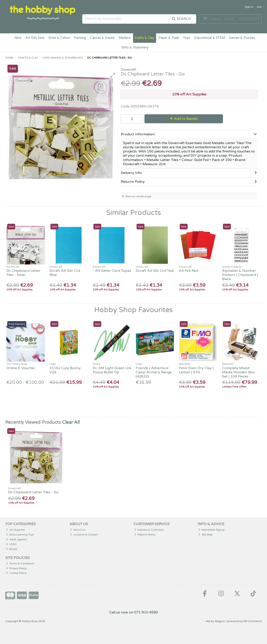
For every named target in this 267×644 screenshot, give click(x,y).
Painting (80, 38)
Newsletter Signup (212, 530)
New (18, 38)
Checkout (249, 19)
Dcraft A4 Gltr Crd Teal (155, 271)
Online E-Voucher (21, 368)
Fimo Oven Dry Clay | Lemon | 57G (196, 370)
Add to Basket (184, 119)
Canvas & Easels (102, 38)
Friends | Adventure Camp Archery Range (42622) (154, 372)
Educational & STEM (210, 38)
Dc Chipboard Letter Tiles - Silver (23, 273)
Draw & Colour (59, 38)
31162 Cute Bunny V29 (65, 370)
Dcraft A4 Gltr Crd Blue (65, 273)
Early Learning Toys (20, 535)
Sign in (249, 7)
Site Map (206, 535)
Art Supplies (15, 530)
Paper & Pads (169, 38)
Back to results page (138, 196)
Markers (125, 38)
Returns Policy (145, 535)
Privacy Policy (16, 568)
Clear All (71, 422)
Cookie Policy (16, 573)
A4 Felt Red (189, 271)
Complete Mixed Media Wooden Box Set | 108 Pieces (238, 372)
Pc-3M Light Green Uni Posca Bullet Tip (112, 370)
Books (12, 549)
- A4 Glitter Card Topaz (112, 271)
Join (259, 7)
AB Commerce (252, 621)
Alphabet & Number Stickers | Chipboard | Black (240, 275)
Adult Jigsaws (17, 539)
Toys (187, 38)
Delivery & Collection (149, 530)
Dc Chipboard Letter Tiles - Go (33, 492)
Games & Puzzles (242, 38)
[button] (113, 75)
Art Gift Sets (35, 38)
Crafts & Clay (144, 38)
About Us (78, 530)
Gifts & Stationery (135, 47)
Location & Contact (84, 535)
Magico (220, 621)
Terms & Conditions (20, 563)
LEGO (11, 544)
